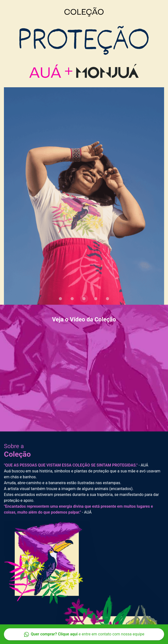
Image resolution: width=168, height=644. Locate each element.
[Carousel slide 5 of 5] (108, 299)
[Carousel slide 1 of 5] (61, 299)
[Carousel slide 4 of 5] (96, 299)
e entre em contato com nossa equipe (84, 634)
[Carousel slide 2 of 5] (72, 299)
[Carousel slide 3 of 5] (84, 299)
